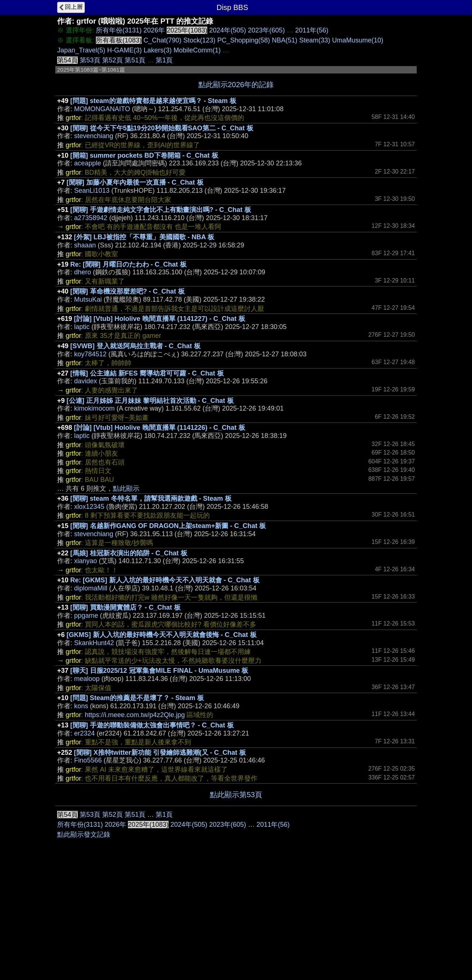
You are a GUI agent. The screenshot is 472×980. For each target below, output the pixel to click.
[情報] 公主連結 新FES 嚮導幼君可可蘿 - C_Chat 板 (147, 373)
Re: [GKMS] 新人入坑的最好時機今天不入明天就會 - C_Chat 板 (165, 580)
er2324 (84, 733)
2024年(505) (228, 30)
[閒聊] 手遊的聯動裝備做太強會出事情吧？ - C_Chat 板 (152, 725)
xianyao (86, 561)
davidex (86, 381)
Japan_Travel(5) (81, 50)
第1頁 (164, 60)
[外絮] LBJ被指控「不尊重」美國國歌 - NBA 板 (144, 237)
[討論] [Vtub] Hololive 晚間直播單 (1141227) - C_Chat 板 (160, 319)
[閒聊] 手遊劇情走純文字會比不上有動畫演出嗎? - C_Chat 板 (161, 210)
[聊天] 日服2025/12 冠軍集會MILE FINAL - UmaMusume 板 (159, 671)
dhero (83, 272)
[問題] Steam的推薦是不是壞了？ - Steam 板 (137, 698)
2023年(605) (266, 30)
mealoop (87, 679)
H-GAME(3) (124, 50)
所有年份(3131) (119, 30)
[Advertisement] (236, 861)
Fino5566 (88, 760)
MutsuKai (88, 299)
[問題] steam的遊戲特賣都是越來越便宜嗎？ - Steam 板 (153, 101)
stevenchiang (94, 136)
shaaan (85, 245)
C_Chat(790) (162, 40)
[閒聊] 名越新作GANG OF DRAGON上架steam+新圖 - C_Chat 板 (168, 526)
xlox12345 (89, 507)
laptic (82, 327)
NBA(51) (284, 40)
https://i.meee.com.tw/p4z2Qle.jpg (135, 715)
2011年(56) (312, 30)
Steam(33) (315, 40)
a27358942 (91, 218)
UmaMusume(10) (358, 40)
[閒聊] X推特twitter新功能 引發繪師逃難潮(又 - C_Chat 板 (160, 753)
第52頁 (112, 60)
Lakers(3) (157, 50)
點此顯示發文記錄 (84, 945)
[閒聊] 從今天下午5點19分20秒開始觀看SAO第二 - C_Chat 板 (162, 128)
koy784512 (90, 354)
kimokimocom (94, 408)
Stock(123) (199, 40)
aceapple (88, 163)
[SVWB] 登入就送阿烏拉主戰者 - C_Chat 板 (136, 346)
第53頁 (90, 60)
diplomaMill (91, 588)
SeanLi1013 (92, 191)
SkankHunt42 (94, 643)
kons (81, 706)
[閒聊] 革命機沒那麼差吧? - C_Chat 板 (128, 291)
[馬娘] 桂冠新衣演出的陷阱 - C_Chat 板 (129, 553)
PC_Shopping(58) (244, 40)
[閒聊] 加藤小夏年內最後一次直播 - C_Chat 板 (135, 182)
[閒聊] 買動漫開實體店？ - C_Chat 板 (126, 607)
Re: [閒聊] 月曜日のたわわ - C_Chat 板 (129, 264)
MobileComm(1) (197, 50)
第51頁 (135, 60)
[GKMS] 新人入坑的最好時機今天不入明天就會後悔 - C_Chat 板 (162, 635)
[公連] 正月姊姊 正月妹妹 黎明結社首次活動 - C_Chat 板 (150, 401)
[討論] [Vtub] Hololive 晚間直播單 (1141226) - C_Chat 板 (160, 428)
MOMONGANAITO (102, 109)
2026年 (154, 30)
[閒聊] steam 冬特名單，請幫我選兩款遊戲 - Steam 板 (151, 498)
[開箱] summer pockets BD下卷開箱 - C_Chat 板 (144, 155)
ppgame (86, 616)
